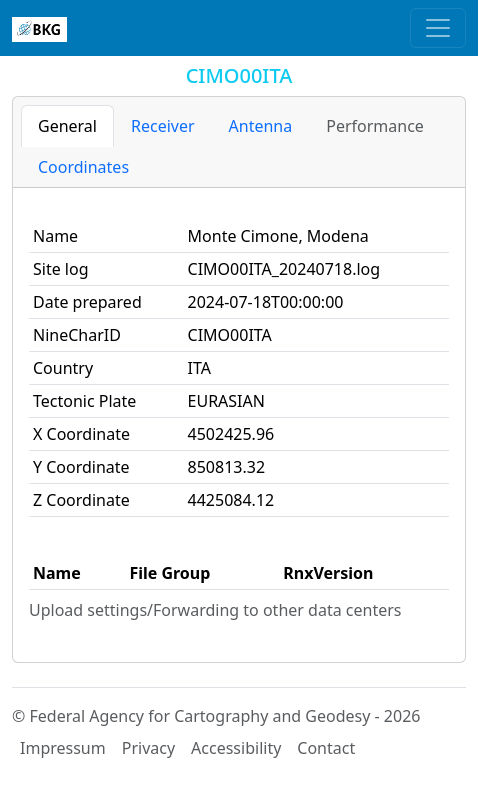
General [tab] (67, 126)
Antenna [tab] (261, 126)
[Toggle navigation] (438, 28)
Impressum (63, 748)
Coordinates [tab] (83, 167)
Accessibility (236, 748)
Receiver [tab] (163, 126)
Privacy (148, 748)
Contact (326, 748)
